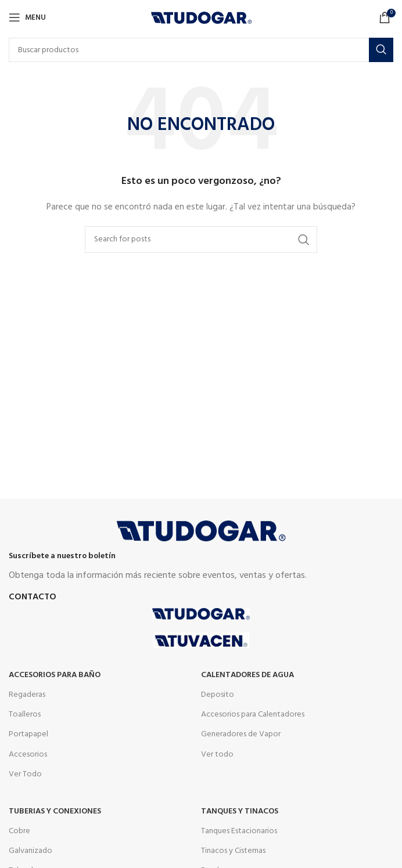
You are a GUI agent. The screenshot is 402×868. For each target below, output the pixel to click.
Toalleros (25, 715)
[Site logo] (201, 18)
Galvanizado (30, 851)
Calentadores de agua (247, 675)
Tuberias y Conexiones (55, 811)
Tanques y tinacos (240, 811)
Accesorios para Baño (55, 675)
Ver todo (217, 755)
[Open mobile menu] (27, 17)
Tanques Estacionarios (239, 831)
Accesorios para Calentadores (253, 715)
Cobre (19, 831)
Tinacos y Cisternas (233, 851)
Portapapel (28, 734)
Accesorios (28, 755)
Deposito (218, 695)
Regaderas (27, 695)
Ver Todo (25, 774)
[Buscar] (201, 50)
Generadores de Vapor (241, 734)
